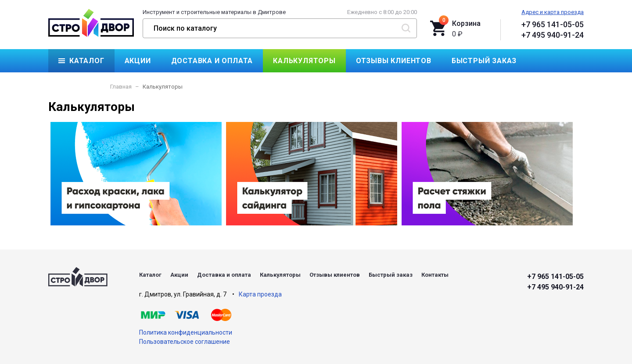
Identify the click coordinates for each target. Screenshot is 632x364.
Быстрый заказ (484, 61)
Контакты (79, 84)
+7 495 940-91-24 (553, 35)
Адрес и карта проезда (553, 12)
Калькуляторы (304, 61)
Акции (138, 61)
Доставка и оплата (212, 61)
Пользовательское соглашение (185, 342)
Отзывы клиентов (394, 61)
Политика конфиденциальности (186, 332)
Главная (121, 87)
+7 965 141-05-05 (553, 24)
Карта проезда (260, 294)
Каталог (87, 61)
